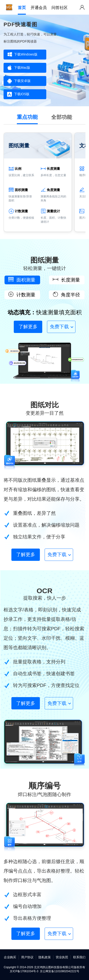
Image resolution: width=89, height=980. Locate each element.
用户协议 (27, 957)
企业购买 (10, 957)
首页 (22, 8)
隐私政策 (45, 957)
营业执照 (62, 957)
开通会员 (39, 8)
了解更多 (28, 327)
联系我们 (79, 957)
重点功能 (27, 117)
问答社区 (60, 8)
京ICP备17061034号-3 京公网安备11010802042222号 (44, 971)
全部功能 (62, 117)
